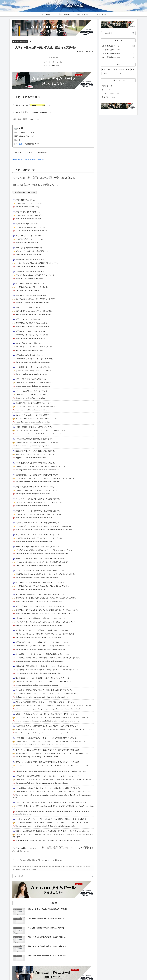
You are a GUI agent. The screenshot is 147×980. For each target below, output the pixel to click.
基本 (21, 144)
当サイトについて (109, 97)
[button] (92, 876)
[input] (53, 876)
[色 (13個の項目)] (127, 73)
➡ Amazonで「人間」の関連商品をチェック (30, 160)
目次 (51, 57)
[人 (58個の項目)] (116, 70)
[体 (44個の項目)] (128, 70)
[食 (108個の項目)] (104, 70)
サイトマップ (107, 90)
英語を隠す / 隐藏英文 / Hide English (24, 192)
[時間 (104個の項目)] (110, 70)
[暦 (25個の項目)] (133, 70)
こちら (49, 860)
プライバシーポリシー (110, 93)
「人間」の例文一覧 (53, 66)
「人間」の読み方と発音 (54, 62)
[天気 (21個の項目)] (110, 73)
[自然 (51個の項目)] (122, 70)
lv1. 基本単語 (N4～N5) (20, 42)
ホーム (82, 974)
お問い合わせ (107, 86)
